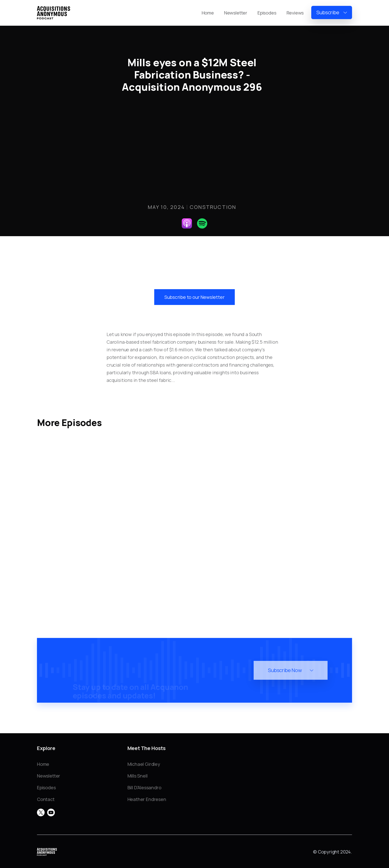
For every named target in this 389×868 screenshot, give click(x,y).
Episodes (267, 13)
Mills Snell (138, 776)
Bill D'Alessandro (144, 787)
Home (208, 13)
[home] (54, 13)
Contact (46, 799)
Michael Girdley (144, 764)
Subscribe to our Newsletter (194, 297)
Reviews (295, 13)
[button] (332, 13)
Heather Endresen (147, 799)
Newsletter (236, 13)
